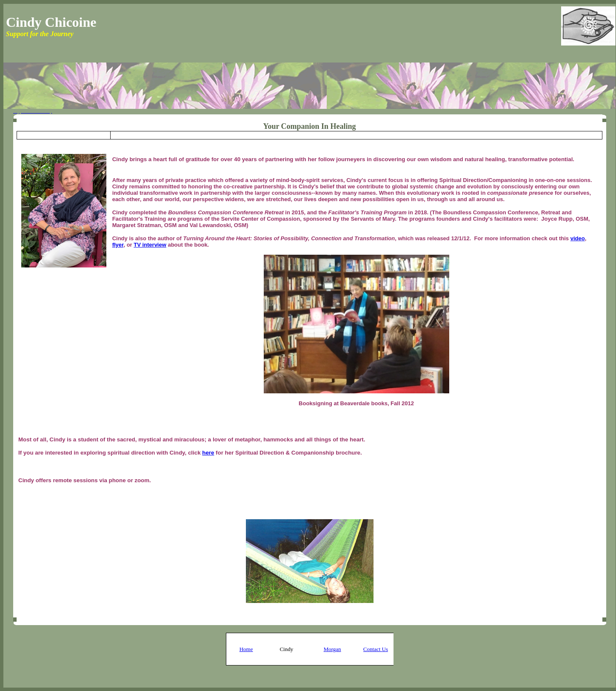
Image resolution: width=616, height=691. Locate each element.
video (578, 238)
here (208, 453)
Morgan (332, 649)
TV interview (150, 245)
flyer (118, 245)
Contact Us (376, 649)
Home (246, 649)
